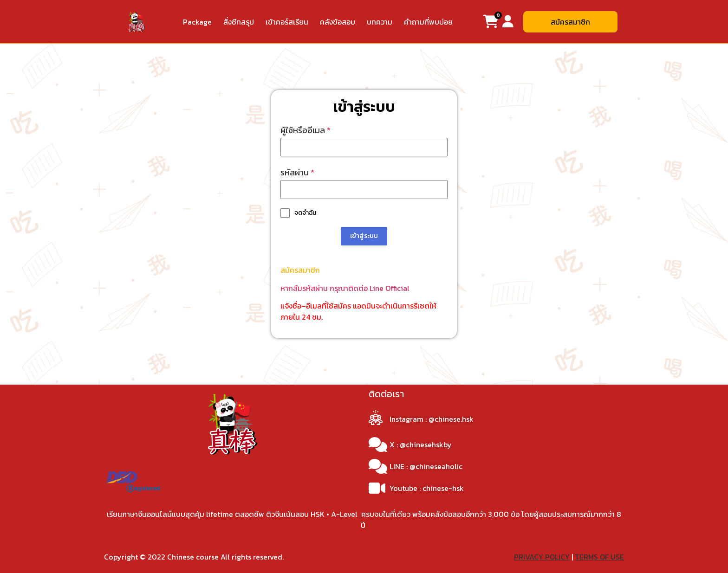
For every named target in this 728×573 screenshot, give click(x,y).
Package (197, 22)
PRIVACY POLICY (542, 556)
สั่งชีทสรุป (239, 22)
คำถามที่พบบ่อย (428, 22)
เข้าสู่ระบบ (364, 236)
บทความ (380, 22)
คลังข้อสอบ (338, 22)
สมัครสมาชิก (300, 270)
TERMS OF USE (599, 556)
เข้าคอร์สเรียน (287, 22)
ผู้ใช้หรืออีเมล (305, 130)
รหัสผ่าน (297, 172)
